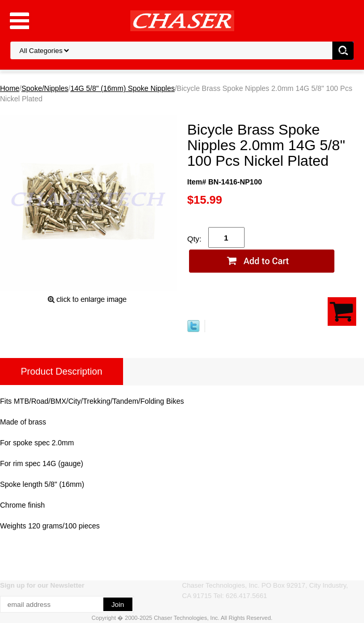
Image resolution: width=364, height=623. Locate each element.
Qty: (195, 239)
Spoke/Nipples (45, 88)
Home (10, 88)
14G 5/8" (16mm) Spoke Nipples (122, 88)
